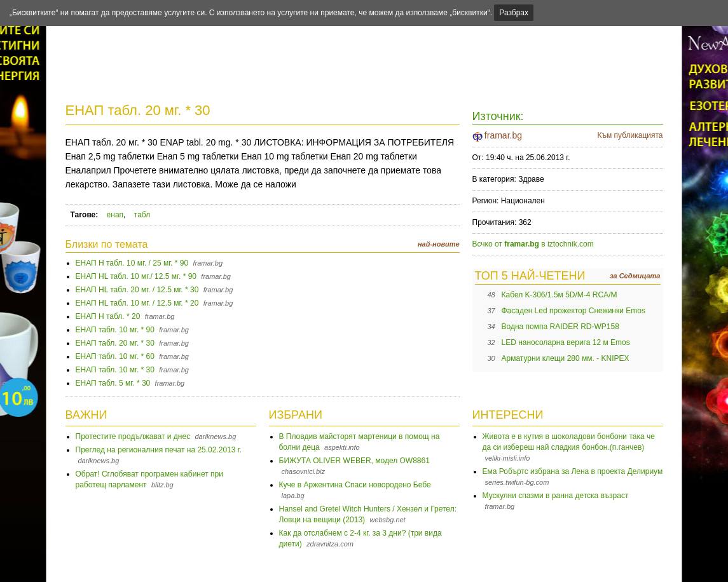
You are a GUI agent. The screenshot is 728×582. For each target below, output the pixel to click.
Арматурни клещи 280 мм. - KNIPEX (566, 358)
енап (115, 215)
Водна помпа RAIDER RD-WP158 (560, 327)
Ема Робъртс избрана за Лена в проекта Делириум (573, 471)
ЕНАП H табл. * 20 (108, 316)
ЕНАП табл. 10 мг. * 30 (115, 370)
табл (142, 215)
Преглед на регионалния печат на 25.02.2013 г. (159, 450)
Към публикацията (630, 135)
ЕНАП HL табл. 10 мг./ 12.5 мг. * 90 (136, 276)
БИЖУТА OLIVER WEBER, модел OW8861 (354, 461)
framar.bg (503, 135)
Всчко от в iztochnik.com (533, 244)
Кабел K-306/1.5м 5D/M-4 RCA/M (560, 295)
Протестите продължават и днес (133, 436)
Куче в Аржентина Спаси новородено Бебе (355, 485)
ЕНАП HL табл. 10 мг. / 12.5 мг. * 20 (137, 303)
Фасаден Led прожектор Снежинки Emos (573, 311)
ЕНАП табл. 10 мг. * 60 (115, 356)
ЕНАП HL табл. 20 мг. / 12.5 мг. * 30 (137, 290)
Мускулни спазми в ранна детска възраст (556, 496)
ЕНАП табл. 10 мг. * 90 (115, 330)
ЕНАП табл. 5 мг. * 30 (113, 383)
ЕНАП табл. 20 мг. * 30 (138, 110)
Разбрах (514, 13)
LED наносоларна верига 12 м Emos (566, 342)
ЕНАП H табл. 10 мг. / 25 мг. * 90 (132, 263)
